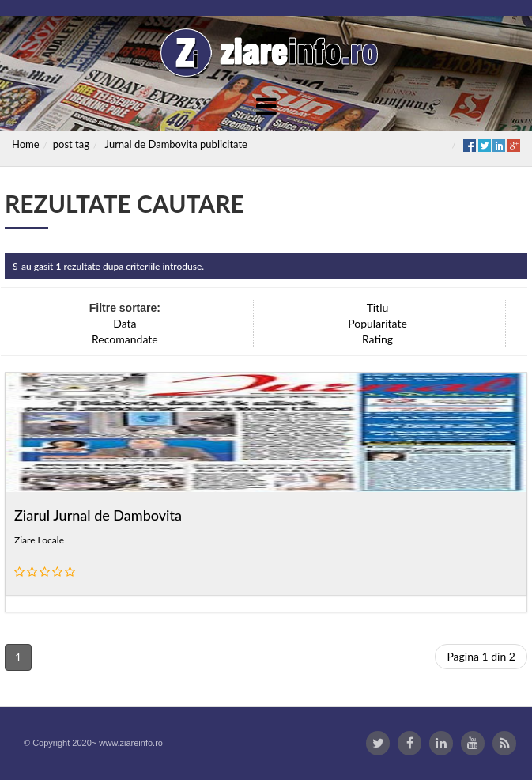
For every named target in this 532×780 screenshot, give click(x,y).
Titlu (378, 307)
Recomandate (125, 339)
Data (125, 323)
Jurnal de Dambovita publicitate (176, 144)
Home (26, 144)
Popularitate (377, 323)
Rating (377, 339)
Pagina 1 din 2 (481, 656)
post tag (71, 144)
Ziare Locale (39, 540)
